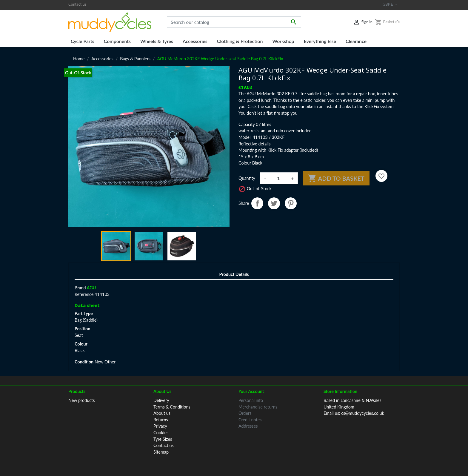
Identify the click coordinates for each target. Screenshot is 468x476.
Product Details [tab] (234, 274)
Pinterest (291, 203)
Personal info (251, 400)
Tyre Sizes (163, 439)
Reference (84, 294)
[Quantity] (278, 178)
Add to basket (336, 178)
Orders (245, 413)
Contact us (77, 4)
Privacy (160, 426)
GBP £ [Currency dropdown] (388, 4)
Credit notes (250, 420)
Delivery (161, 400)
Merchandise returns (258, 407)
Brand (80, 288)
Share (257, 203)
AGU (91, 288)
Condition (84, 362)
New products (82, 400)
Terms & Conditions (172, 407)
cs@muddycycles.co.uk (363, 413)
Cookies (161, 433)
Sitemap (161, 452)
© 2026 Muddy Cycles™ (234, 463)
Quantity (247, 178)
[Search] (234, 22)
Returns (161, 420)
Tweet (274, 203)
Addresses (248, 426)
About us (162, 413)
